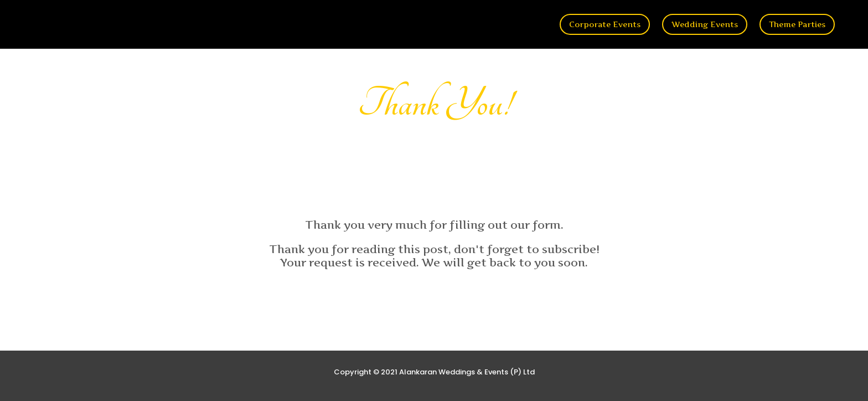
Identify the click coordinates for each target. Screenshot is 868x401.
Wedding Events (705, 24)
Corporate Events (605, 24)
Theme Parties (797, 24)
